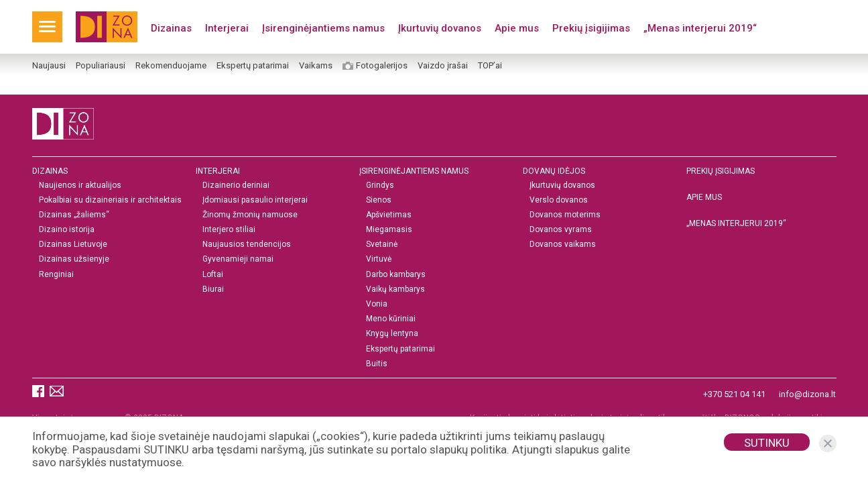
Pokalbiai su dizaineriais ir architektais (110, 200)
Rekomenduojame (171, 66)
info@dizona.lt (807, 394)
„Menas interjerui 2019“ (700, 28)
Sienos (379, 200)
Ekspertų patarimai (253, 66)
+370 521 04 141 (734, 394)
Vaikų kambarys (395, 289)
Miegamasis (389, 230)
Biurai (213, 289)
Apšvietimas (389, 215)
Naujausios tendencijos (247, 245)
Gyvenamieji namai (238, 260)
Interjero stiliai (229, 230)
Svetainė (382, 245)
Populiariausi (101, 66)
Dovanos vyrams (561, 230)
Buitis (377, 364)
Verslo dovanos (559, 200)
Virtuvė (379, 260)
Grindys (380, 185)
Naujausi (49, 66)
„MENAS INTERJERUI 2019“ (736, 223)
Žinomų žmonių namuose (250, 215)
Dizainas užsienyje (74, 260)
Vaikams (316, 66)
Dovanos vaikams (563, 245)
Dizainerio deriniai (236, 185)
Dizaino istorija (67, 230)
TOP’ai (490, 66)
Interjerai (227, 28)
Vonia (377, 304)
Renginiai (56, 275)
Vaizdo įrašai (443, 66)
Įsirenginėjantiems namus (323, 28)
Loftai (213, 275)
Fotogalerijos (382, 66)
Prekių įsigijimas (591, 28)
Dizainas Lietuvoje (73, 245)
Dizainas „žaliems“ (74, 215)
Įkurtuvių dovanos (440, 28)
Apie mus (517, 28)
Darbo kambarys (396, 275)
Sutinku (767, 443)
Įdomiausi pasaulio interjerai (255, 200)
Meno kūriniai (391, 320)
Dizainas (171, 28)
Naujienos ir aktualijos (80, 185)
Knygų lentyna (392, 334)
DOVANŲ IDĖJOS (554, 171)
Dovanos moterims (565, 215)
